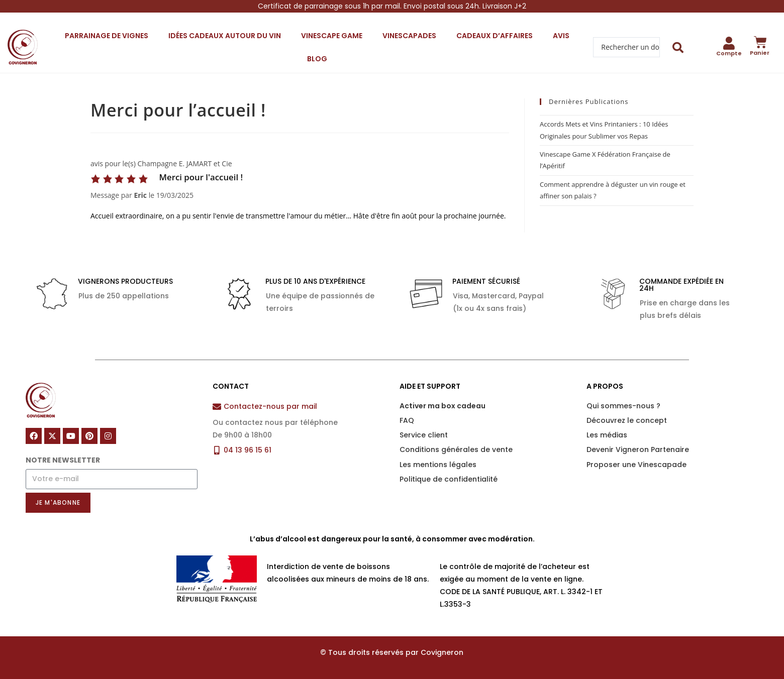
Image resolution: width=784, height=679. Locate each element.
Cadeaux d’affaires (495, 36)
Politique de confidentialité (449, 479)
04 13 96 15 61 (248, 450)
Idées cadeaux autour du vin (225, 36)
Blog (317, 59)
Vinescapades (409, 36)
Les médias (607, 435)
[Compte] (729, 43)
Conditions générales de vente (456, 449)
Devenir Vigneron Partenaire (638, 449)
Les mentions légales (438, 465)
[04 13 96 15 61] (217, 450)
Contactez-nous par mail (270, 406)
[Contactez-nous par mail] (217, 407)
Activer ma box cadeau (443, 406)
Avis (561, 36)
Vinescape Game (332, 36)
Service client (424, 435)
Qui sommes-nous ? (623, 406)
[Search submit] (678, 47)
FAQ (407, 420)
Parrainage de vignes (107, 36)
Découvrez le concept (627, 420)
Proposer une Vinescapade (636, 465)
